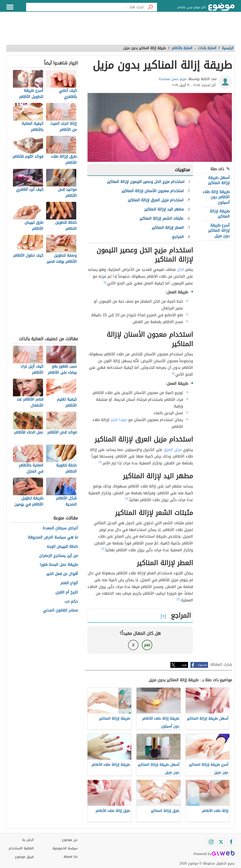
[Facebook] (231, 842)
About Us (70, 857)
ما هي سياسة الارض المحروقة (53, 537)
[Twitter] (221, 842)
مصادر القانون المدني (60, 610)
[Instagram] (211, 842)
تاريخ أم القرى (67, 592)
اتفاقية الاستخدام (21, 848)
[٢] (100, 462)
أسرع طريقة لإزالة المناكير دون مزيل (219, 231)
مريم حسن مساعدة (173, 79)
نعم (147, 645)
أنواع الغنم (69, 583)
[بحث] (150, 7)
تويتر (184, 665)
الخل (181, 270)
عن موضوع (70, 840)
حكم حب (71, 602)
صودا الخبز (119, 420)
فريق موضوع (24, 857)
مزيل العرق (173, 450)
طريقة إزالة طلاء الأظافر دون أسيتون (216, 197)
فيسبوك (202, 665)
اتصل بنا (28, 840)
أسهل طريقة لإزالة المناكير (219, 180)
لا (133, 645)
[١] (105, 282)
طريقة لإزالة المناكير (220, 214)
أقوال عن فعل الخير (62, 574)
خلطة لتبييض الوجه (62, 547)
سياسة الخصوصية (65, 848)
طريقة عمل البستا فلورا (59, 565)
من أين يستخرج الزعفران (58, 556)
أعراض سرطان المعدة (60, 528)
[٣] (127, 499)
